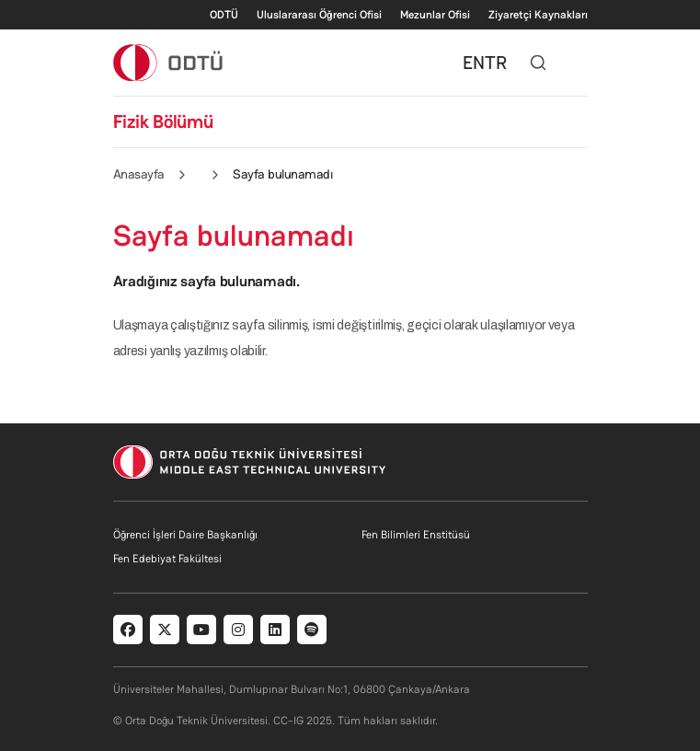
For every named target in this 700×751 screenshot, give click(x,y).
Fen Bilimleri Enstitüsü (416, 535)
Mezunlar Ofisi (435, 15)
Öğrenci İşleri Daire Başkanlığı (185, 535)
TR (496, 63)
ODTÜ (224, 15)
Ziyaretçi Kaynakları (538, 15)
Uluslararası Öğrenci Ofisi (319, 15)
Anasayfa (139, 174)
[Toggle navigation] (579, 63)
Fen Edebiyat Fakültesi (167, 559)
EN (474, 63)
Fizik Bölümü (163, 121)
